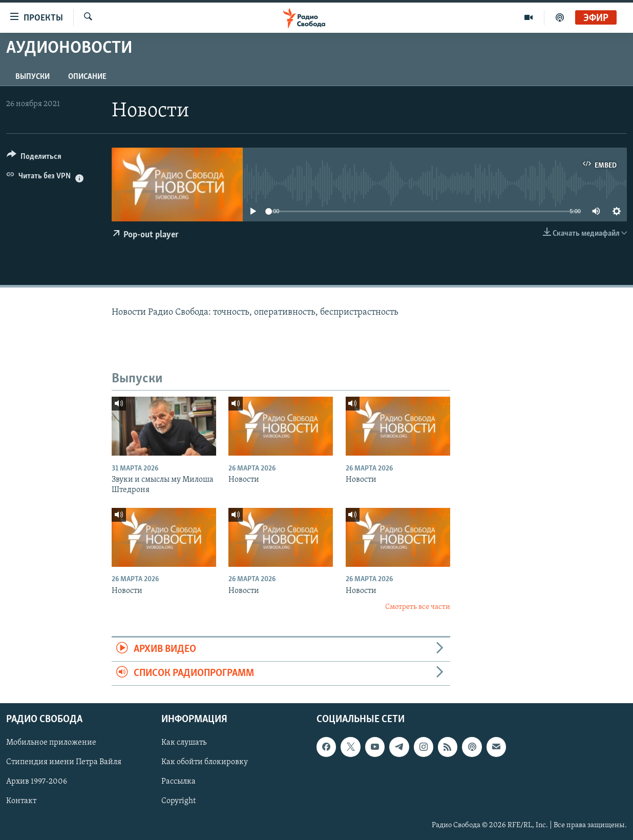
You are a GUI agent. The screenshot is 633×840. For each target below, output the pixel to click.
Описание (87, 77)
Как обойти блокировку (205, 763)
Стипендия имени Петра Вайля (64, 763)
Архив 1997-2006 (37, 782)
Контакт (21, 802)
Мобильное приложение (51, 743)
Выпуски (33, 77)
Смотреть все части (418, 607)
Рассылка (178, 782)
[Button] (34, 158)
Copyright (178, 802)
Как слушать (184, 743)
